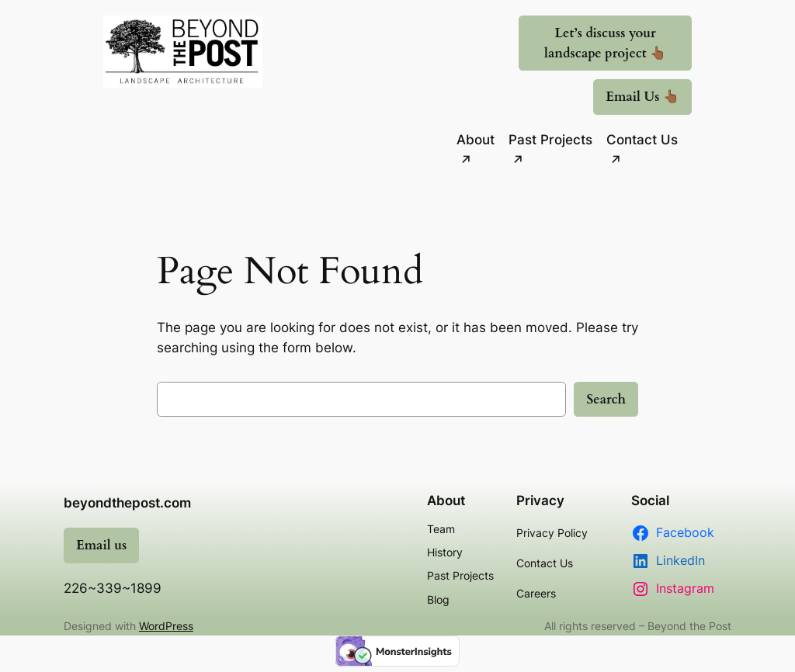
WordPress (166, 626)
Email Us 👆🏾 (642, 97)
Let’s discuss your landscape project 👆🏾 (605, 43)
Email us (101, 545)
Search (606, 399)
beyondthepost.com (127, 503)
